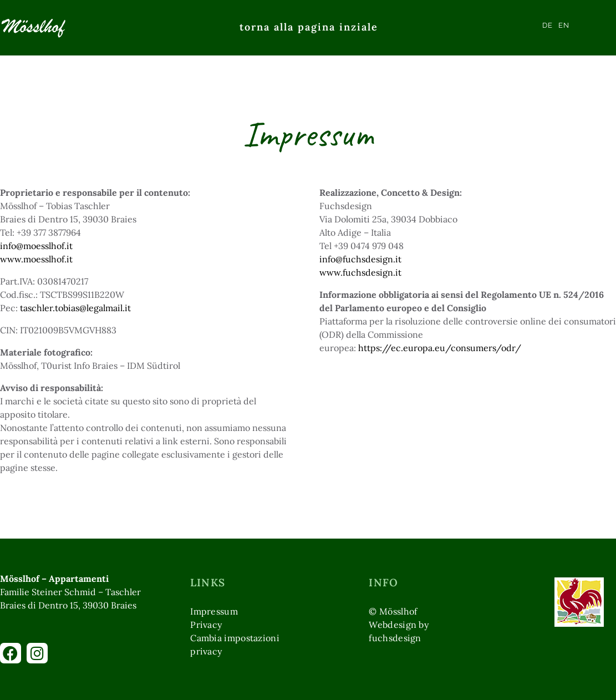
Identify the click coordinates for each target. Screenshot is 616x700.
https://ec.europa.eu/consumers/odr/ (440, 348)
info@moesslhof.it (36, 246)
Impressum (214, 611)
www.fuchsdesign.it (360, 272)
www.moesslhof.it (36, 259)
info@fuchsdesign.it (360, 259)
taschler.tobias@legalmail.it (75, 308)
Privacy (206, 625)
